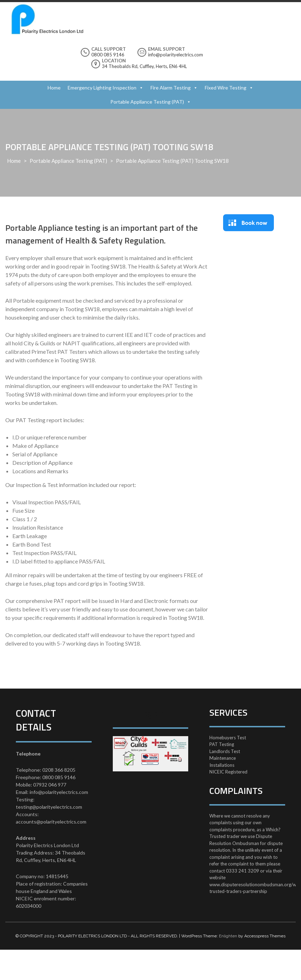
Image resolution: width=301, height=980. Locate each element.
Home (54, 88)
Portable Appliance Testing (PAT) (147, 102)
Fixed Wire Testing (226, 88)
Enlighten (228, 936)
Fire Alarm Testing (171, 88)
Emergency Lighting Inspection (102, 88)
